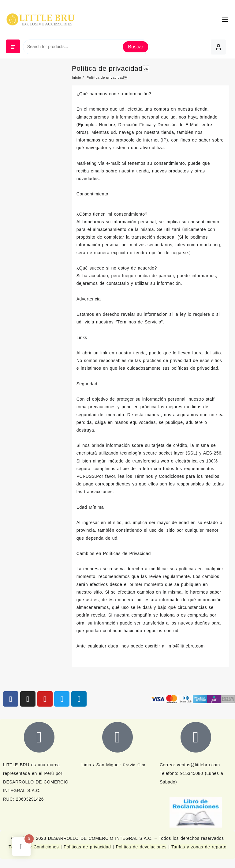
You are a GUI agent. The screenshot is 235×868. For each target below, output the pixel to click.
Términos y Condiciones (35, 847)
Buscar (136, 47)
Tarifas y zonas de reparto (199, 847)
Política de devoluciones (141, 847)
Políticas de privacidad (87, 847)
